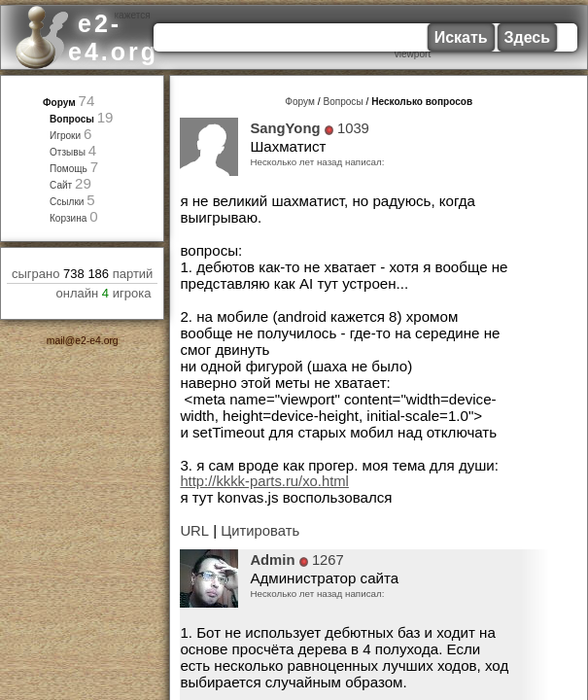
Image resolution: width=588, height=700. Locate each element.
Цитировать (260, 531)
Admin (272, 560)
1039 (353, 128)
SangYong (285, 128)
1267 (328, 560)
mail (56, 341)
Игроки (65, 136)
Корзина (68, 218)
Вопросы (72, 119)
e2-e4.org (96, 341)
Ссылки (67, 202)
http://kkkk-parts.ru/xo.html (264, 481)
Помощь (69, 169)
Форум (59, 103)
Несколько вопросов (422, 102)
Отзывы (68, 152)
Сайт (61, 185)
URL (194, 531)
